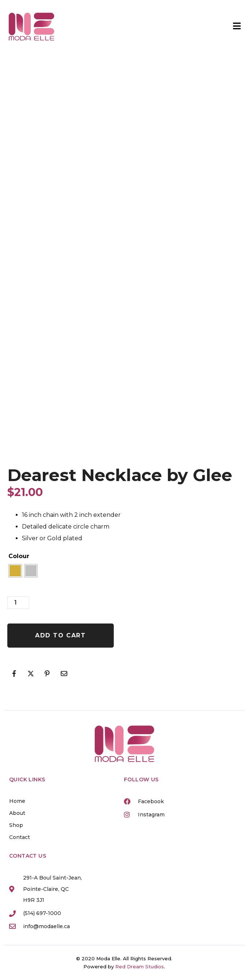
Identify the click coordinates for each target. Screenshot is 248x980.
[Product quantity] (18, 603)
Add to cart (61, 635)
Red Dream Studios (140, 966)
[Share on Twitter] (31, 674)
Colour (19, 556)
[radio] (15, 571)
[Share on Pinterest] (47, 674)
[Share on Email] (64, 674)
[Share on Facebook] (14, 674)
